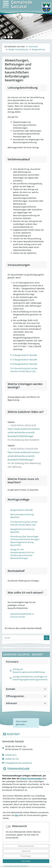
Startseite (33, 47)
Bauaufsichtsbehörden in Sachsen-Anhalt (22, 615)
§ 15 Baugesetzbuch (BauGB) (24, 360)
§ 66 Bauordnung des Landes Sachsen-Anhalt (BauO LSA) (24, 523)
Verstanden (26, 861)
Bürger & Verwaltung (18, 49)
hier (17, 815)
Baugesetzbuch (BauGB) (21, 510)
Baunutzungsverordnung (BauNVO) (22, 516)
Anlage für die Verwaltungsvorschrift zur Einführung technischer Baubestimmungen (22, 554)
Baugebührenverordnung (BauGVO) (22, 531)
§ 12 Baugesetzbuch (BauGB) (24, 355)
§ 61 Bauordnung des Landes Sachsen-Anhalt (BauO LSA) (24, 370)
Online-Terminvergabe (31, 778)
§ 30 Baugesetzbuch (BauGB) (24, 364)
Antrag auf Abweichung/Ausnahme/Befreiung (27, 671)
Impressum (26, 851)
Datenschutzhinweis (26, 846)
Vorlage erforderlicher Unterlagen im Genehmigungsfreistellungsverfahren (29, 678)
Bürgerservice (38, 49)
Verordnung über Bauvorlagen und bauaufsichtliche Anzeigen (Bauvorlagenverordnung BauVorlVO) (25, 541)
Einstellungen (26, 856)
